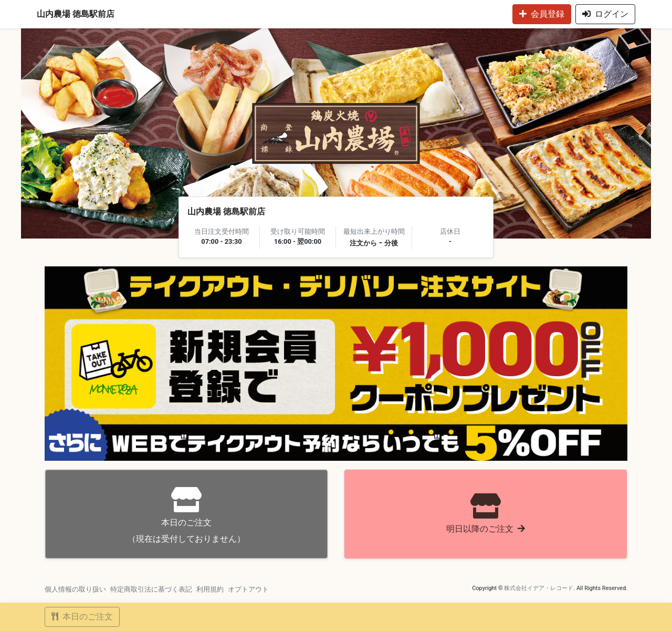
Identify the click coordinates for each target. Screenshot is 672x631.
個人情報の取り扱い (75, 589)
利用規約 (210, 589)
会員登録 (542, 14)
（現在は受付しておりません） (186, 515)
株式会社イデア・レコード (539, 588)
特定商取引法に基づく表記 (151, 589)
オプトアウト (248, 589)
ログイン (605, 14)
